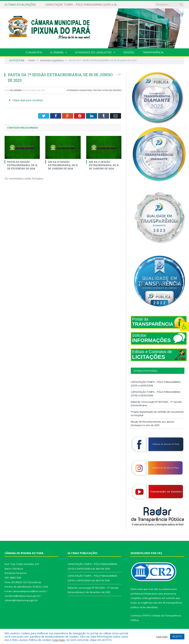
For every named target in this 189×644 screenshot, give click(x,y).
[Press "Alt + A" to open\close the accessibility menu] (184, 327)
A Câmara (57, 52)
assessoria (170, 594)
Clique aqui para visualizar (28, 100)
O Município (34, 52)
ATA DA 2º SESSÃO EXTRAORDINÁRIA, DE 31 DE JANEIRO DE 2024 (63, 165)
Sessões (129, 52)
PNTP (146, 615)
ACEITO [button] (177, 636)
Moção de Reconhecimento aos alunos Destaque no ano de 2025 (153, 424)
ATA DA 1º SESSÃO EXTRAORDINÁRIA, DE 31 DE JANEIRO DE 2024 (104, 165)
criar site (153, 589)
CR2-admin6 (15, 90)
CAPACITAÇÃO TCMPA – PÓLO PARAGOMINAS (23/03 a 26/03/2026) (83, 5)
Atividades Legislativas (79, 90)
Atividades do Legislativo (93, 52)
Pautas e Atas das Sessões (107, 90)
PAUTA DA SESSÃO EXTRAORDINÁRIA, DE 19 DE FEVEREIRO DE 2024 (22, 165)
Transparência (153, 52)
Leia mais (59, 640)
